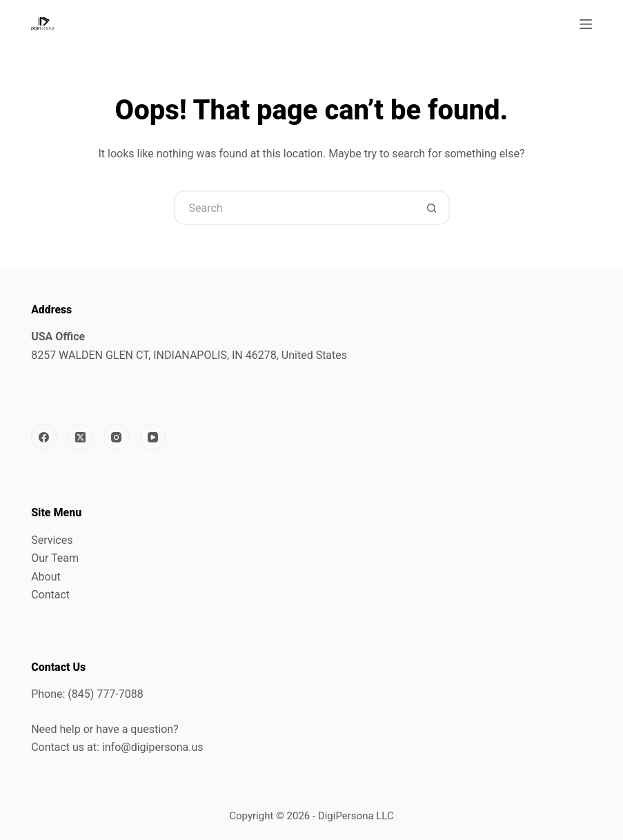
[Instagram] (117, 438)
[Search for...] (295, 208)
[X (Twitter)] (81, 438)
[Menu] (586, 24)
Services (52, 540)
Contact (50, 595)
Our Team (55, 558)
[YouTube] (153, 438)
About (46, 577)
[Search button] (433, 208)
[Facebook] (44, 438)
